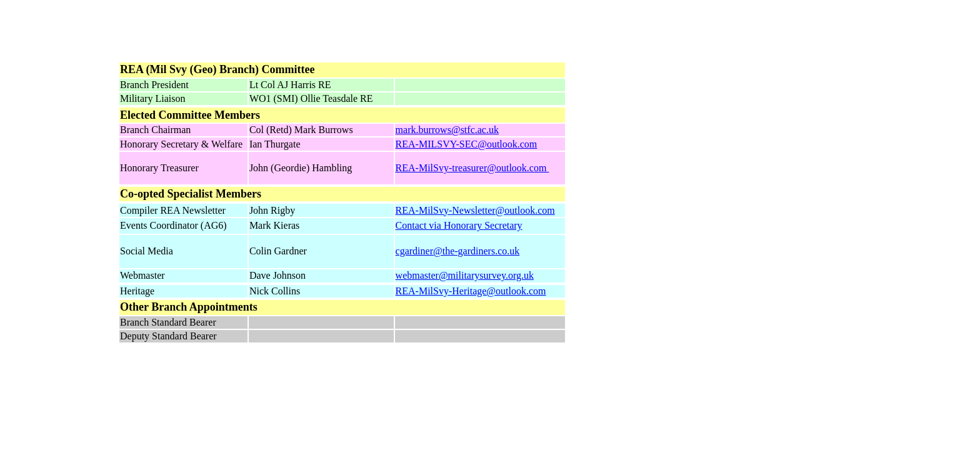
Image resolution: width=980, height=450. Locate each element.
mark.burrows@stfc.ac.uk (447, 130)
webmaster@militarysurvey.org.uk (465, 275)
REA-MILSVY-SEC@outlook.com (467, 144)
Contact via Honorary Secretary (459, 225)
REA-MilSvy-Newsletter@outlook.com (475, 210)
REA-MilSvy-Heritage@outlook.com (471, 291)
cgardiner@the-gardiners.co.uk (458, 251)
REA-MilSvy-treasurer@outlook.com (472, 168)
